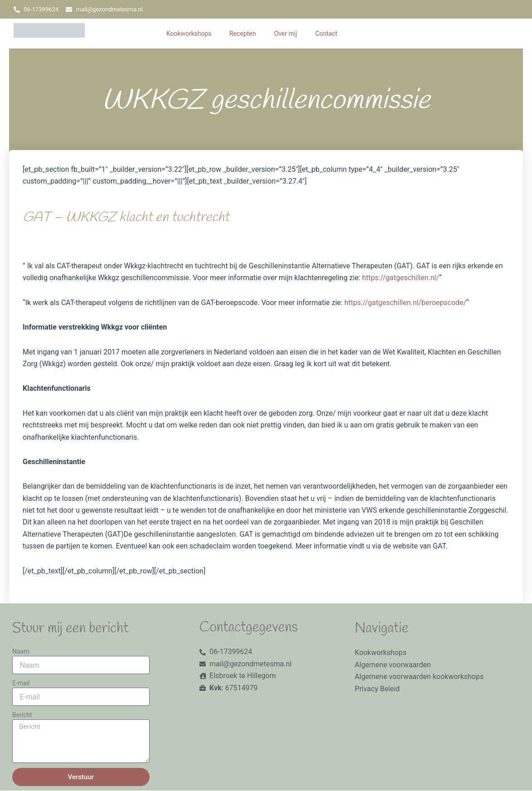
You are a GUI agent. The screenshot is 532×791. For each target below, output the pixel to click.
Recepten (242, 34)
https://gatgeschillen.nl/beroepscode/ (405, 303)
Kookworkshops (189, 34)
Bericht (22, 715)
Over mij (286, 34)
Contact (326, 34)
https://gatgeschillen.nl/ (401, 278)
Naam (21, 651)
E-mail (21, 683)
